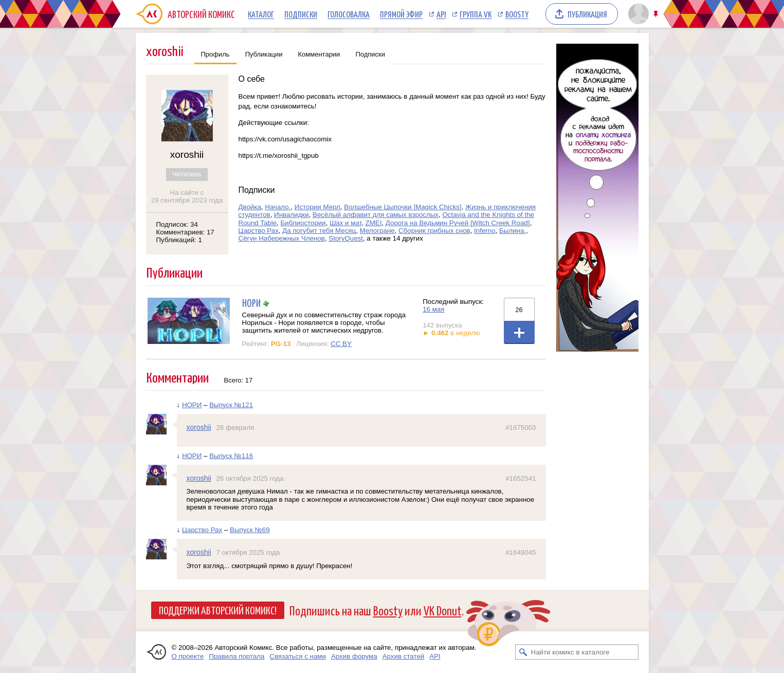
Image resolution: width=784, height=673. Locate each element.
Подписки (301, 14)
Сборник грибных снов (434, 231)
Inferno (485, 231)
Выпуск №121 (231, 405)
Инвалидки (291, 215)
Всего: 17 (239, 380)
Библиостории (303, 223)
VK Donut (443, 610)
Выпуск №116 (231, 456)
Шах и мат (345, 223)
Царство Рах (259, 231)
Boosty (517, 14)
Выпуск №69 (250, 530)
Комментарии (319, 54)
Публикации (264, 54)
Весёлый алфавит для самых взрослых (376, 215)
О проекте (188, 656)
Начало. (278, 207)
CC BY (341, 344)
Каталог (261, 14)
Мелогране (377, 231)
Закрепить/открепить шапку (657, 14)
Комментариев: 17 (185, 232)
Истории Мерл (317, 207)
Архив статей (404, 656)
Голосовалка (349, 14)
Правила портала (236, 656)
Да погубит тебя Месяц (319, 231)
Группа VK (476, 14)
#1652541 (521, 478)
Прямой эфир (401, 14)
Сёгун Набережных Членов (282, 238)
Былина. (513, 231)
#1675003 (521, 428)
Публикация (587, 14)
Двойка (250, 207)
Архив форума (354, 656)
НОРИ (251, 303)
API (441, 14)
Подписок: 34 (177, 224)
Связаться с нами (298, 656)
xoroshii (199, 427)
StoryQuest (346, 238)
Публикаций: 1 (179, 240)
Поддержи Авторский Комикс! (218, 610)
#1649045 (521, 552)
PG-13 (281, 344)
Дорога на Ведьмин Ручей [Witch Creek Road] (458, 223)
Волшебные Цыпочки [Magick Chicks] (403, 207)
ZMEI (374, 223)
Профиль (215, 54)
